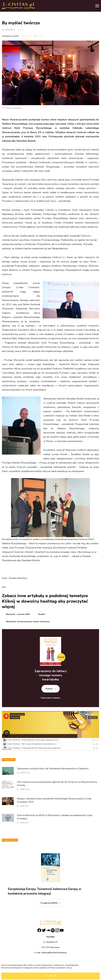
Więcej (69, 968)
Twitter (39, 36)
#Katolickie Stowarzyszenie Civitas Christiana (28, 622)
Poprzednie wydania (50, 698)
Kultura (21, 30)
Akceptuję (51, 976)
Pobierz (49, 689)
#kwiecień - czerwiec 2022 (18, 614)
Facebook (26, 36)
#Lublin (42, 614)
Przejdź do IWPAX (49, 903)
